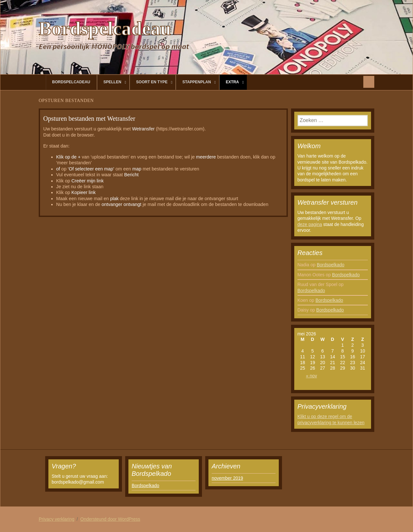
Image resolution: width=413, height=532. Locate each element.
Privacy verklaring (56, 519)
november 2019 (227, 478)
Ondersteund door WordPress (110, 519)
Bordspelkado (331, 265)
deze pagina (310, 224)
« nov (311, 376)
